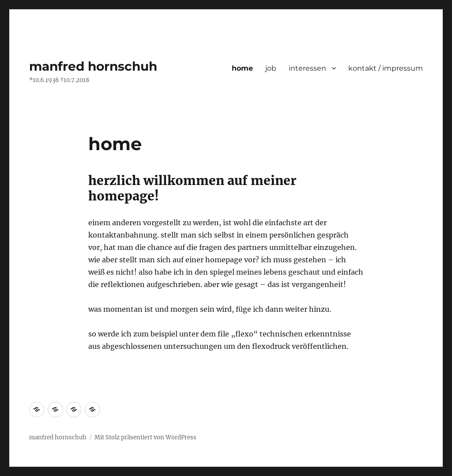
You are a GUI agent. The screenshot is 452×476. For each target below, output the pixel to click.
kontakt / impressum (386, 68)
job (271, 68)
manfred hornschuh (93, 66)
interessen (307, 68)
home (242, 68)
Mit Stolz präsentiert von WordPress (145, 437)
